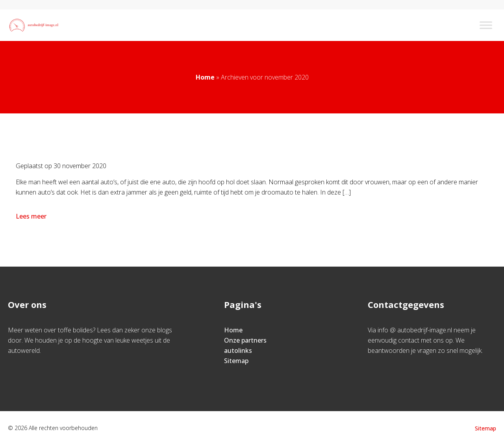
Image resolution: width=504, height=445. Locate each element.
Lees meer (32, 216)
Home (205, 77)
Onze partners (245, 340)
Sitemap (236, 361)
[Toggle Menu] (486, 25)
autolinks (238, 350)
